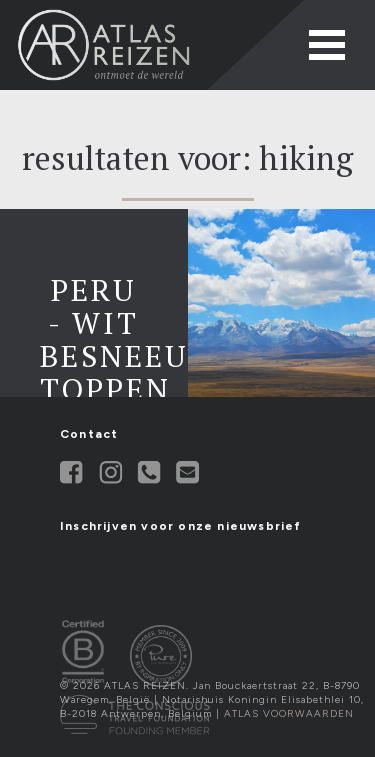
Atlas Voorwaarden (289, 713)
